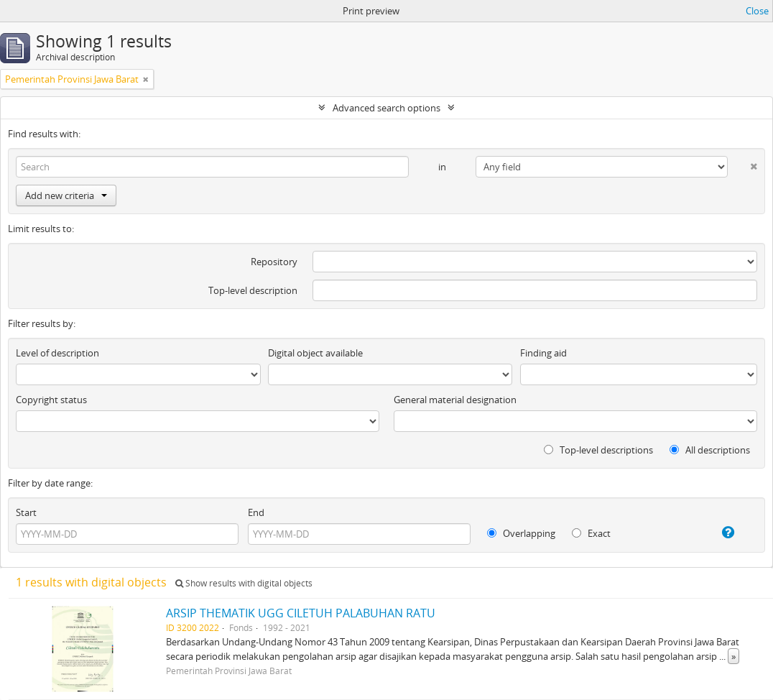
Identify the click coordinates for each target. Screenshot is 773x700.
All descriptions (710, 450)
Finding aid (543, 353)
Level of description (57, 353)
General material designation (455, 400)
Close (757, 11)
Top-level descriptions (598, 450)
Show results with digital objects (244, 583)
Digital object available (315, 353)
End (256, 512)
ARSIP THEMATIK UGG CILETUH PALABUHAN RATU (301, 613)
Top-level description (253, 290)
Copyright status (51, 400)
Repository (274, 262)
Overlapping (521, 533)
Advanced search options (386, 108)
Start (26, 512)
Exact (591, 533)
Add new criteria (66, 195)
